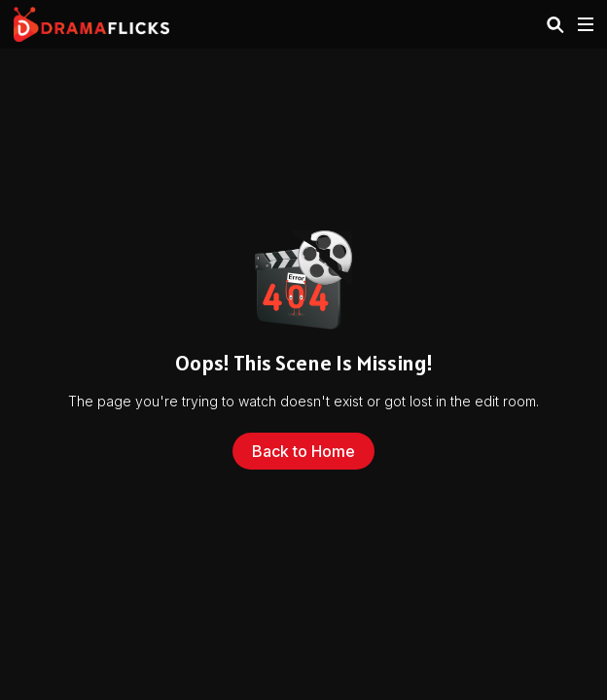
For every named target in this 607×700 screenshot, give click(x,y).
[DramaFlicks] (91, 24)
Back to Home (303, 451)
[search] (555, 25)
